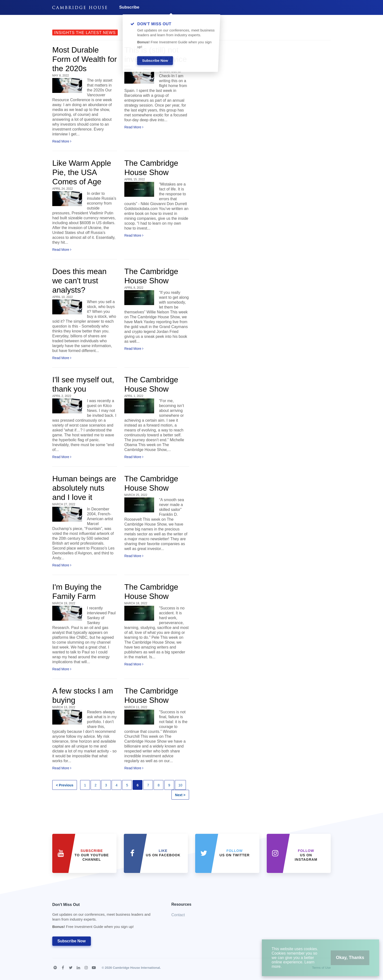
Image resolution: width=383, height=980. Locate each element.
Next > (180, 795)
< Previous (65, 785)
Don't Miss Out (106, 917)
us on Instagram (306, 855)
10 (181, 785)
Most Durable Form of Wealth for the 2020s (85, 59)
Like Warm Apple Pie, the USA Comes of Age (82, 172)
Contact (178, 915)
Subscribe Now (72, 941)
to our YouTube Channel (92, 855)
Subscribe (129, 7)
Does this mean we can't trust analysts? (79, 281)
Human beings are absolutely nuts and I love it (84, 488)
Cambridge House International (136, 968)
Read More (62, 141)
